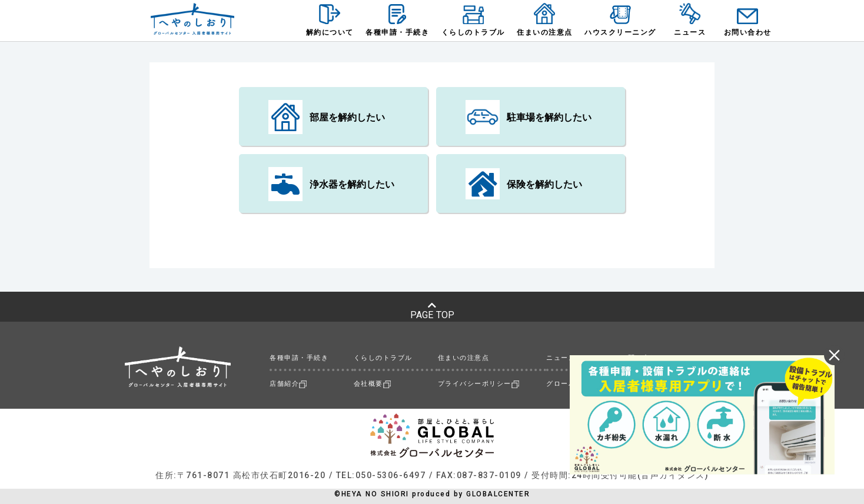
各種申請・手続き (299, 358)
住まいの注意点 (464, 358)
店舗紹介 (288, 384)
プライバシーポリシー (478, 384)
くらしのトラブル (383, 358)
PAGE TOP (432, 311)
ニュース (561, 358)
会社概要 (372, 384)
